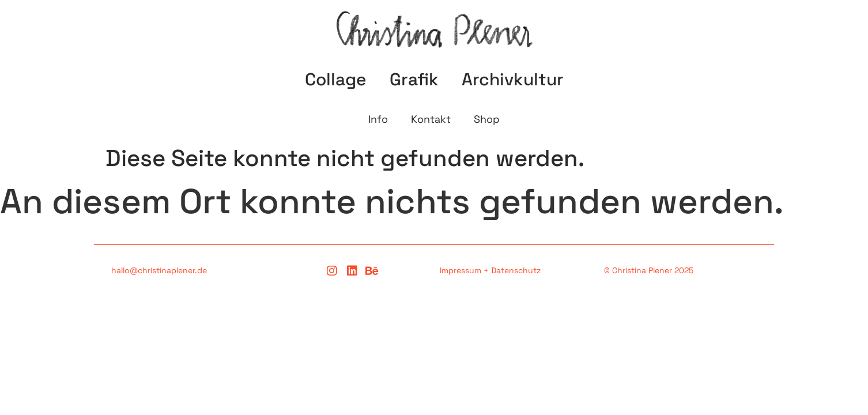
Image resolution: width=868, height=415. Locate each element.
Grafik (414, 79)
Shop (487, 119)
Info (378, 119)
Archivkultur (513, 79)
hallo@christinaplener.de (159, 270)
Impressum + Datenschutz (490, 270)
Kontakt (431, 119)
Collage (336, 79)
